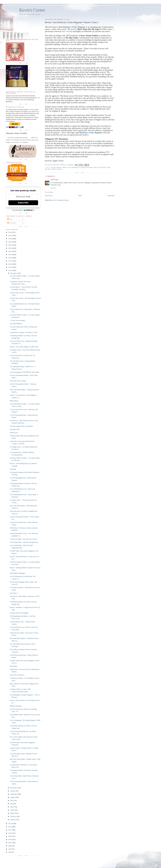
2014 (10, 270)
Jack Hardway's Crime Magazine (80, 167)
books (59, 167)
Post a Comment (49, 192)
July (12, 800)
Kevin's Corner (32, 10)
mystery (103, 167)
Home (80, 196)
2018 (10, 258)
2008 (10, 839)
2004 (10, 852)
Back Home (14, 666)
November (14, 788)
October (13, 791)
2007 (10, 843)
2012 (10, 827)
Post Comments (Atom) (61, 200)
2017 (10, 261)
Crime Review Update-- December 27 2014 (24, 332)
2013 (10, 824)
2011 (10, 830)
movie (96, 167)
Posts (10, 219)
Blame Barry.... (15, 401)
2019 (10, 255)
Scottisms (13, 469)
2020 (10, 251)
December (14, 273)
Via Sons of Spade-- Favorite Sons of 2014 (23, 539)
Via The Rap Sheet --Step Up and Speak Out (24, 542)
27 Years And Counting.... (18, 320)
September (14, 794)
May (12, 807)
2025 (10, 235)
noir (108, 167)
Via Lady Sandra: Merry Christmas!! (21, 426)
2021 (10, 248)
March (13, 813)
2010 (10, 833)
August (13, 797)
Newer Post (49, 196)
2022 (10, 245)
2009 (10, 836)
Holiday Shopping (16, 706)
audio (54, 167)
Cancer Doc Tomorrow (17, 675)
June (12, 804)
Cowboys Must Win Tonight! (19, 613)
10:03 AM (53, 188)
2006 (10, 846)
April (12, 810)
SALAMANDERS (16, 324)
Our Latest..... (14, 593)
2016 (10, 264)
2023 (10, 242)
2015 (10, 267)
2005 (10, 849)
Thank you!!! (14, 433)
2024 (10, 239)
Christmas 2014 (15, 429)
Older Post (111, 196)
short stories (57, 169)
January (13, 820)
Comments (12, 223)
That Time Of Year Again (18, 381)
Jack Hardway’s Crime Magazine (72, 27)
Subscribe (23, 203)
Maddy (53, 180)
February (13, 816)
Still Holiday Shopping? (17, 573)
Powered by (23, 210)
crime (65, 167)
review (48, 169)
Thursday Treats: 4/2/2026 (16, 133)
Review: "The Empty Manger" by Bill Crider (24, 347)
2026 (10, 232)
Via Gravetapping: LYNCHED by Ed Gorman (24, 372)
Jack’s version (67, 31)
